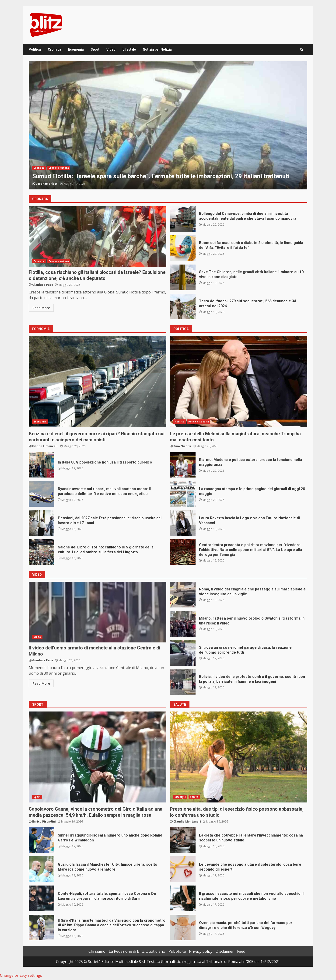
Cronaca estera (59, 168)
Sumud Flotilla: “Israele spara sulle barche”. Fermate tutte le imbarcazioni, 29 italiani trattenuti (168, 125)
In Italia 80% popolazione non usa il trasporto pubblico (42, 465)
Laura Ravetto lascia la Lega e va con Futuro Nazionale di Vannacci (183, 523)
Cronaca (54, 49)
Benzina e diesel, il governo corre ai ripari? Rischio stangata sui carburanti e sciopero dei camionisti (98, 382)
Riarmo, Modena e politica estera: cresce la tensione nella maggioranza (183, 465)
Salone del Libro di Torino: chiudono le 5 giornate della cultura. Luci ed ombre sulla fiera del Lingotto (42, 552)
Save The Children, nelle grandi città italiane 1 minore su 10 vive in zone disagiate (183, 277)
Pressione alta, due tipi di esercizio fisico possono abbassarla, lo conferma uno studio (239, 757)
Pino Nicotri (182, 446)
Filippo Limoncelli (45, 446)
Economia (76, 49)
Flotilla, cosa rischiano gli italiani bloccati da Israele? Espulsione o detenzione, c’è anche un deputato (98, 237)
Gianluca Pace (43, 285)
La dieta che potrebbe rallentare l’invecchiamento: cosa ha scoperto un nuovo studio (183, 840)
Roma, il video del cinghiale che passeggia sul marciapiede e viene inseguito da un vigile (183, 595)
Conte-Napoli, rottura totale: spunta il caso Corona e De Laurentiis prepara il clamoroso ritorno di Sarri (42, 898)
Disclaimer (225, 951)
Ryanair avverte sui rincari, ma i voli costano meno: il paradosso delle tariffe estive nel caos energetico (42, 494)
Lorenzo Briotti (47, 184)
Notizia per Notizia (157, 49)
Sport (95, 49)
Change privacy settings (21, 975)
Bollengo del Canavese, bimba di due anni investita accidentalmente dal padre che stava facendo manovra (183, 219)
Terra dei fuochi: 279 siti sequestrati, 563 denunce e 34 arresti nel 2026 (183, 307)
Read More (41, 308)
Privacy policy (201, 951)
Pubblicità (177, 951)
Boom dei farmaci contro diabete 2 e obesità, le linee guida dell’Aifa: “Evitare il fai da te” (183, 248)
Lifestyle (129, 49)
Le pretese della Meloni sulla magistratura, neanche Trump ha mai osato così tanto (239, 382)
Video (111, 49)
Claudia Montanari (187, 821)
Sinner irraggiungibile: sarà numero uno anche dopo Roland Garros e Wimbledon (42, 840)
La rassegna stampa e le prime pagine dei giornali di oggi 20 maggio (183, 494)
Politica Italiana (199, 422)
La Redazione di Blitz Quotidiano (137, 951)
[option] (168, 125)
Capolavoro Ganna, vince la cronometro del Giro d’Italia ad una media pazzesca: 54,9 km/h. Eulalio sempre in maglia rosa (98, 757)
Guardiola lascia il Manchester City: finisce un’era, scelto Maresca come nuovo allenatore (42, 869)
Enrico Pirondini (44, 821)
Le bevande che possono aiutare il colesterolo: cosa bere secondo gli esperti (183, 869)
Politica (35, 49)
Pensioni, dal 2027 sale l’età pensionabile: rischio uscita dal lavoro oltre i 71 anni (42, 523)
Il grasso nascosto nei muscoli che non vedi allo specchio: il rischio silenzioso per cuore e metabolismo (183, 898)
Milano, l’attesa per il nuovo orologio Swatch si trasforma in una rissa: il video (183, 624)
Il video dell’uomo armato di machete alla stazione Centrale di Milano (98, 612)
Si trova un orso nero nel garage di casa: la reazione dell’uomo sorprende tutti (183, 653)
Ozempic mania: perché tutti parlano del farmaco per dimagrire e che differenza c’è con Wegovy (183, 928)
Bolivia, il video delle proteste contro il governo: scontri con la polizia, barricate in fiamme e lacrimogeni (183, 682)
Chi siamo (97, 951)
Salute (194, 797)
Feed (241, 951)
